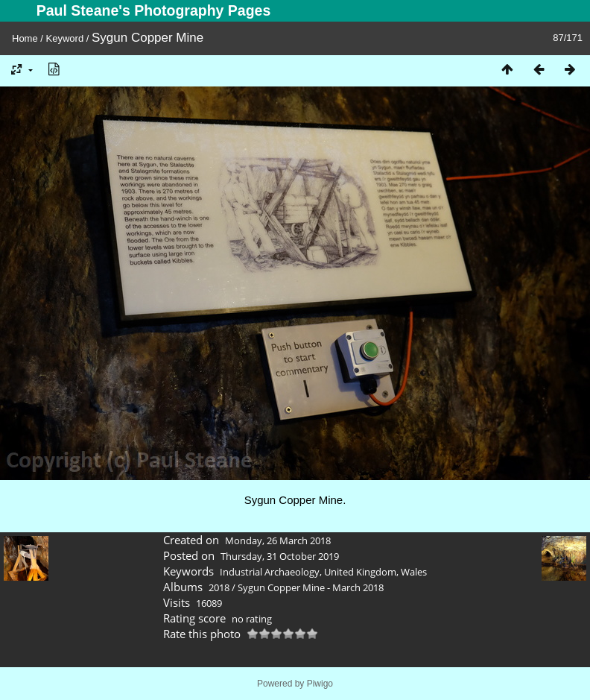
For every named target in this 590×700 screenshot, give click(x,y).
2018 (219, 587)
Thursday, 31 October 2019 (280, 556)
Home (25, 38)
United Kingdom (360, 572)
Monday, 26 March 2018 (278, 540)
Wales (414, 572)
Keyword (65, 38)
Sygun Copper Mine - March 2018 (311, 587)
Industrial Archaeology (270, 572)
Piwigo (320, 684)
